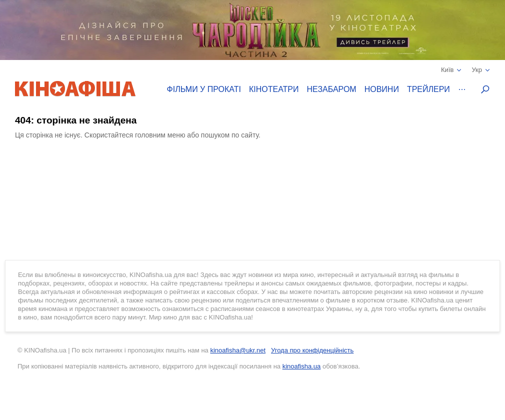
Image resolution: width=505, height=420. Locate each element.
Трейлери (428, 89)
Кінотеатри (274, 89)
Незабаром (332, 89)
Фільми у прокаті (204, 89)
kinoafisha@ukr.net (238, 350)
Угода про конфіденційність (312, 350)
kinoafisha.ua (302, 366)
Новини (382, 89)
